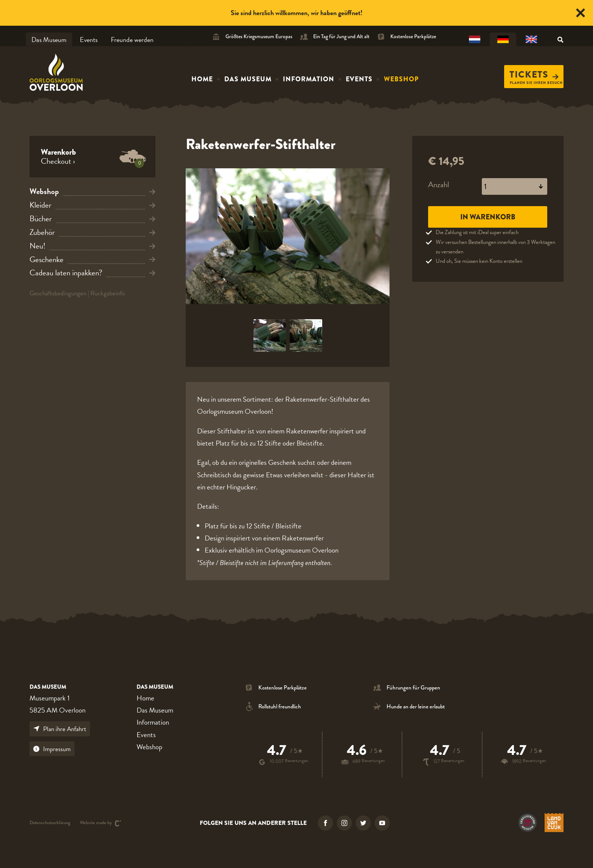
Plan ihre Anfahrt (60, 729)
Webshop (401, 79)
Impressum (52, 749)
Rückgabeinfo (108, 293)
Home (202, 79)
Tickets (534, 75)
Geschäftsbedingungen (58, 293)
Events (89, 40)
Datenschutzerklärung (50, 823)
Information (309, 79)
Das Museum (49, 40)
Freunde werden (132, 40)
